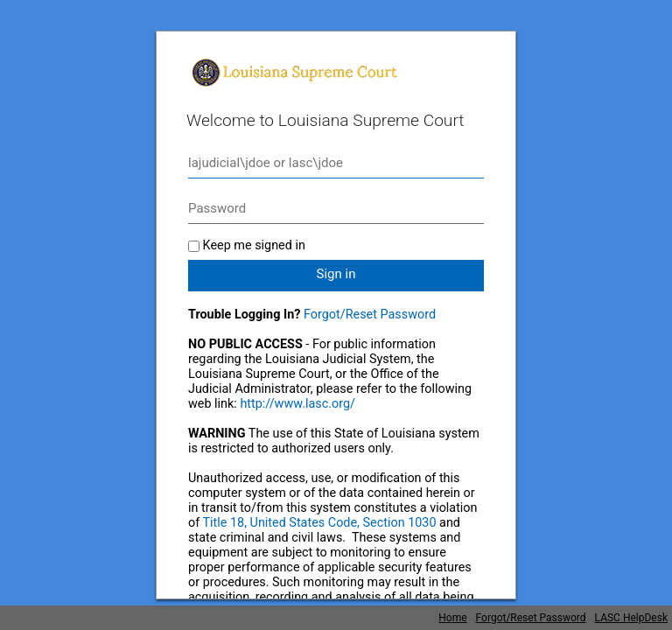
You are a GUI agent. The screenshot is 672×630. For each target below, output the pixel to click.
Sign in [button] (336, 274)
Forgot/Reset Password (370, 315)
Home (452, 618)
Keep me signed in (254, 245)
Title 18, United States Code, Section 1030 (320, 523)
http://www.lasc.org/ (297, 404)
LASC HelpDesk (631, 618)
